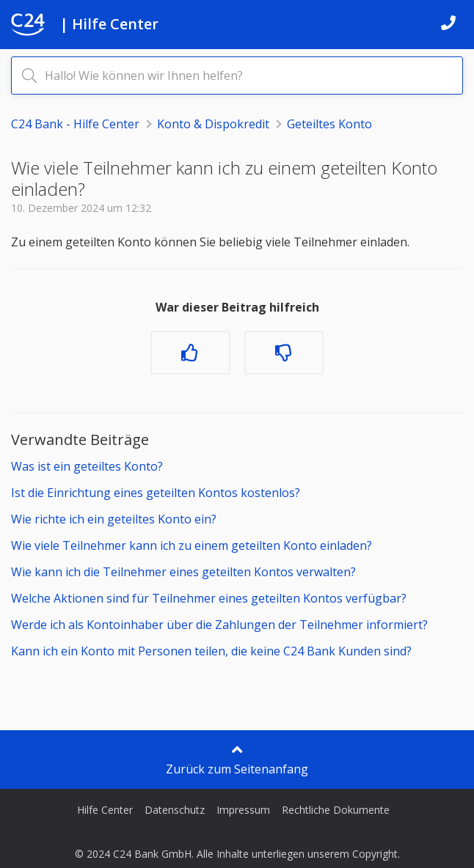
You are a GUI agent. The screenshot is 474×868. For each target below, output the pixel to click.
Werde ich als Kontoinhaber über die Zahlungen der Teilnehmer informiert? (219, 625)
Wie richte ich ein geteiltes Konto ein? (114, 519)
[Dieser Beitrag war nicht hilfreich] (284, 353)
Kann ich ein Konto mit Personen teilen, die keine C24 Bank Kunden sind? (211, 651)
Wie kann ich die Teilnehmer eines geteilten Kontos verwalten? (183, 572)
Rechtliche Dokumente (336, 810)
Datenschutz (175, 810)
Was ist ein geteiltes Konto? (87, 466)
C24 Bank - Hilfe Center (75, 124)
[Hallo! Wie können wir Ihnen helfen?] (237, 76)
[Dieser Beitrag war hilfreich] (190, 353)
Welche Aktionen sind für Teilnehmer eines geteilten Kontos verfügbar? (209, 598)
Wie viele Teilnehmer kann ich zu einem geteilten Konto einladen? (192, 545)
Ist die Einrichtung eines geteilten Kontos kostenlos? (156, 493)
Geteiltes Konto (329, 124)
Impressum (243, 810)
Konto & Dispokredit (213, 124)
